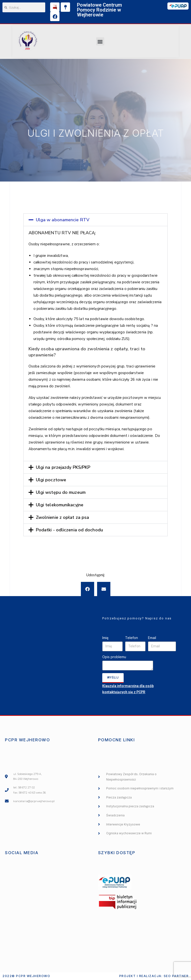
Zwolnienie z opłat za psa (63, 517)
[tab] (96, 220)
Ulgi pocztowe (51, 480)
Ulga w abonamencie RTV (63, 220)
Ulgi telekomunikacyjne (60, 505)
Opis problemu (114, 657)
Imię (105, 638)
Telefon (132, 638)
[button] (100, 41)
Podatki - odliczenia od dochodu (69, 530)
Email (152, 638)
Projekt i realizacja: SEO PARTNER (154, 976)
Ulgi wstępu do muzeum (61, 492)
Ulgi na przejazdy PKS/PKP (63, 467)
